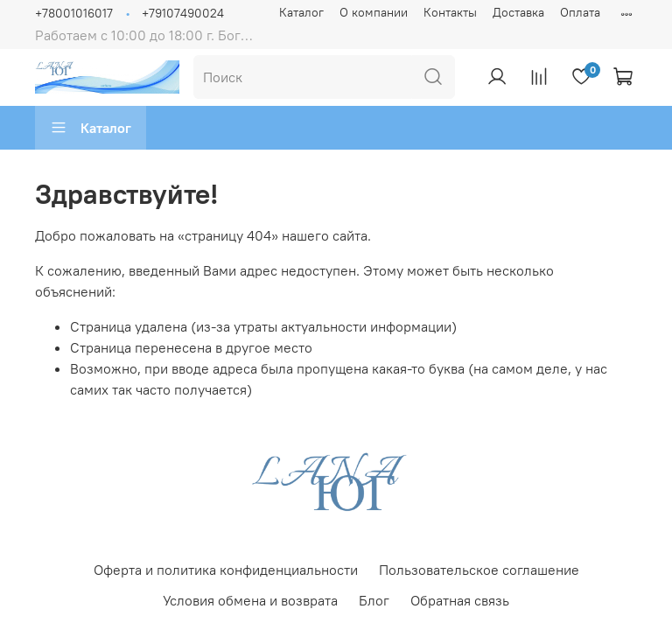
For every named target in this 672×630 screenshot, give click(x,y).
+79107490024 (183, 13)
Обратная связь (460, 600)
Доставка (518, 12)
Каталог (301, 12)
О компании (374, 12)
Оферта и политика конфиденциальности (226, 570)
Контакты (450, 12)
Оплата (580, 12)
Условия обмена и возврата (250, 600)
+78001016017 (74, 13)
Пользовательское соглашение (479, 570)
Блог (374, 600)
